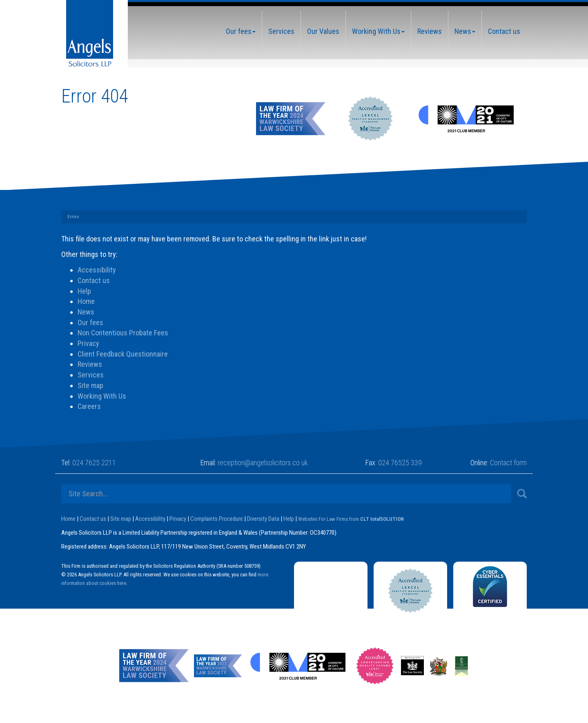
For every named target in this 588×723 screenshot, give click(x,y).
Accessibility (97, 270)
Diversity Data (263, 519)
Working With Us (378, 31)
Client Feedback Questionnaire (123, 354)
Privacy (88, 343)
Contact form (508, 463)
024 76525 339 (400, 463)
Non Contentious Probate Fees (123, 333)
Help (84, 291)
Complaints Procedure (217, 519)
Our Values (323, 31)
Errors (73, 217)
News (465, 31)
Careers (89, 406)
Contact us (504, 31)
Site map (90, 385)
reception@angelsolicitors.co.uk (263, 463)
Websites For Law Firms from (351, 519)
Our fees (241, 31)
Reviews (430, 31)
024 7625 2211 (94, 463)
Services (281, 31)
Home (86, 301)
